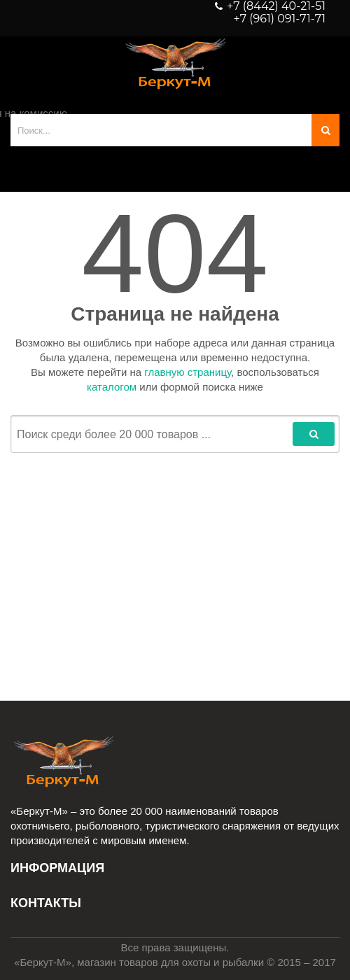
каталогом (112, 387)
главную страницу (188, 372)
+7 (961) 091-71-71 (280, 19)
